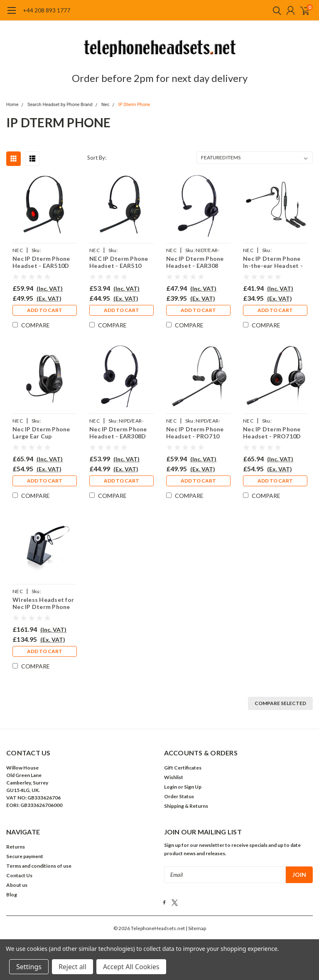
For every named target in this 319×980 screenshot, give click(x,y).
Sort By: (97, 158)
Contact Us (19, 875)
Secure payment (25, 856)
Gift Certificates (183, 768)
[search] (275, 10)
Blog (12, 895)
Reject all (72, 967)
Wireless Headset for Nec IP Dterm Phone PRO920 (43, 603)
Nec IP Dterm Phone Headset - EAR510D (41, 262)
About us (17, 885)
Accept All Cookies (131, 967)
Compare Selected (280, 703)
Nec (105, 105)
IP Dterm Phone (134, 105)
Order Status (179, 796)
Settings (29, 967)
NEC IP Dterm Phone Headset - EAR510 (119, 262)
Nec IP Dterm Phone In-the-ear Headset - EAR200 (273, 262)
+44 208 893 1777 (47, 10)
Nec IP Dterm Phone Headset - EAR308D (118, 433)
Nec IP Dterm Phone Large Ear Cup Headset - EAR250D (41, 433)
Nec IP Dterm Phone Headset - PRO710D (272, 433)
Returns (16, 847)
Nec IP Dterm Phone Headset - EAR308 (195, 262)
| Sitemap (196, 928)
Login (171, 787)
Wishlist (174, 777)
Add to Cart (45, 310)
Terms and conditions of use (39, 866)
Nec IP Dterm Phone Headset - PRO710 (195, 433)
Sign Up (193, 787)
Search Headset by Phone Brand (60, 105)
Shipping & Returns (186, 806)
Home (12, 105)
